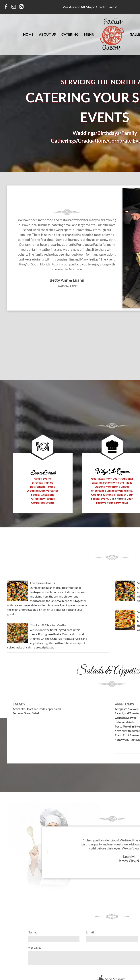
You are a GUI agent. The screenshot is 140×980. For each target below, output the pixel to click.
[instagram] (21, 7)
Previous (47, 854)
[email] (14, 7)
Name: (32, 932)
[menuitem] (28, 34)
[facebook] (6, 7)
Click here (116, 498)
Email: (90, 932)
